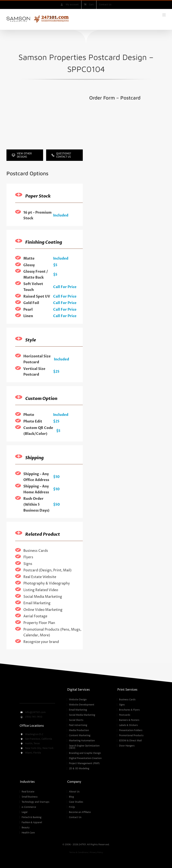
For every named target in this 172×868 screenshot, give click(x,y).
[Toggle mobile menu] (164, 15)
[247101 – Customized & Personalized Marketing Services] (37, 688)
